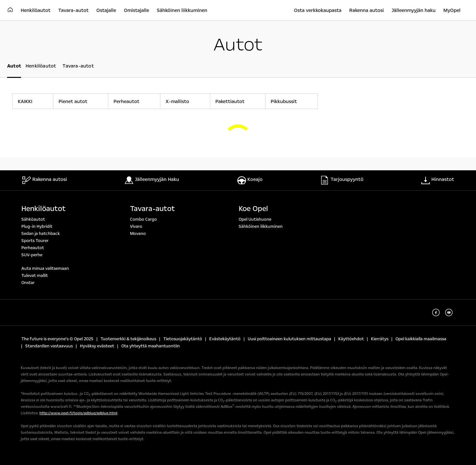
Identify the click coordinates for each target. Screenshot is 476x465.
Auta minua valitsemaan (45, 269)
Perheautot (33, 248)
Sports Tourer (35, 241)
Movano (138, 234)
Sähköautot (33, 219)
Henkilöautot (43, 209)
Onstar (28, 283)
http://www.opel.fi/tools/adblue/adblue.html (78, 413)
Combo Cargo (143, 219)
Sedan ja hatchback (41, 234)
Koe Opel (253, 209)
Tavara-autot (152, 209)
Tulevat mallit (35, 276)
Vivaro (136, 227)
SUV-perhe (32, 255)
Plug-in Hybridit (37, 227)
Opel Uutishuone (255, 219)
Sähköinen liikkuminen (261, 227)
